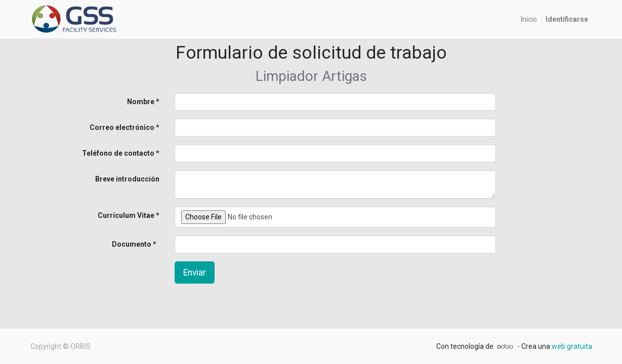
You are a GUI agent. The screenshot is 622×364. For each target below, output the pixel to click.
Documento (115, 244)
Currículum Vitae (126, 215)
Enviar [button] (195, 272)
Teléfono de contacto (118, 153)
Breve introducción (127, 179)
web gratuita (572, 346)
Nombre (141, 102)
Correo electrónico (122, 127)
